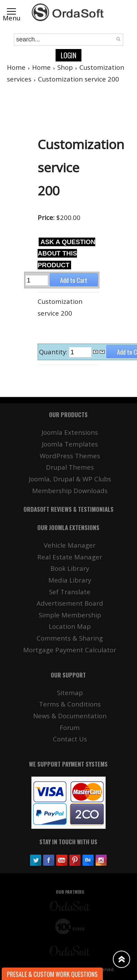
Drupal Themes (70, 467)
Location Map (70, 626)
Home (16, 67)
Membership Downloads (70, 491)
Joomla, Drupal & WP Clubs (70, 479)
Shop (65, 67)
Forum (70, 727)
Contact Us (70, 739)
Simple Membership (70, 615)
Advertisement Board (70, 603)
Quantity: (54, 352)
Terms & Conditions (70, 704)
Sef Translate (70, 592)
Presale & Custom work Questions (52, 974)
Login (68, 55)
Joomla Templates (70, 444)
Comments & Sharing (70, 638)
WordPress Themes (70, 456)
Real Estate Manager (70, 557)
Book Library (70, 568)
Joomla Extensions (70, 432)
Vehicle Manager (70, 545)
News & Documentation (70, 716)
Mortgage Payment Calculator (70, 650)
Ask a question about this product (66, 253)
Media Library (70, 580)
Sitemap (70, 693)
